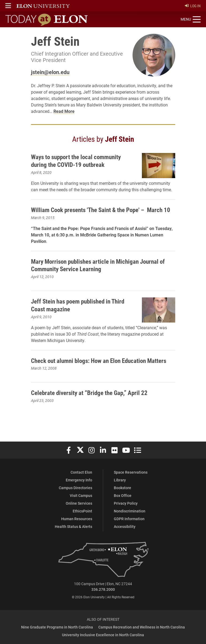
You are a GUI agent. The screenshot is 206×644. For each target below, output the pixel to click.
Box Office (123, 495)
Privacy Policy (126, 503)
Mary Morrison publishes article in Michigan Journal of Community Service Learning (102, 273)
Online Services (79, 503)
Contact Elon (81, 472)
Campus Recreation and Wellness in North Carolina (142, 627)
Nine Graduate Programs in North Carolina (57, 627)
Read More (64, 111)
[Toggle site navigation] (191, 20)
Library (120, 480)
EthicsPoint (82, 511)
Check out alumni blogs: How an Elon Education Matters (103, 368)
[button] (8, 6)
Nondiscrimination (130, 511)
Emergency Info (79, 480)
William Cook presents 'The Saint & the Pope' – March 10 (101, 214)
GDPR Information (129, 519)
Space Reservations (131, 472)
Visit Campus (81, 495)
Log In (193, 6)
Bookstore (123, 488)
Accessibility (125, 526)
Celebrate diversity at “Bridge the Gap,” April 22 (92, 400)
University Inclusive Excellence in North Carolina (103, 635)
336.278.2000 (103, 589)
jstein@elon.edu (50, 72)
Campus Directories (75, 488)
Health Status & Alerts (73, 526)
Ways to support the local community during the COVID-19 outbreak (79, 161)
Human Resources (77, 519)
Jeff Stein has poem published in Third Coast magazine (81, 313)
